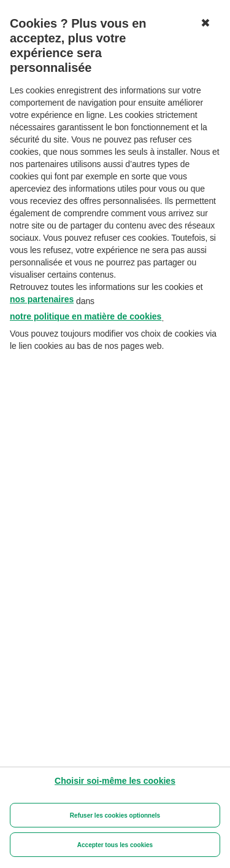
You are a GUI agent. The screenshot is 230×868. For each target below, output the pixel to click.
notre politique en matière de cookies (86, 316)
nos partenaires (42, 299)
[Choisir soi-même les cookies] (115, 781)
